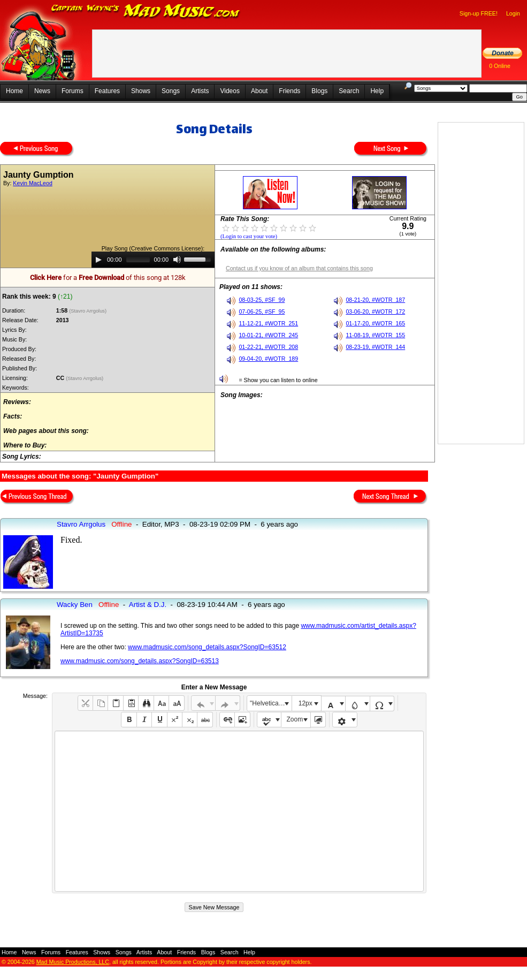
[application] (153, 260)
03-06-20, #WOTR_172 (375, 312)
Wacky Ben (75, 605)
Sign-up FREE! (479, 13)
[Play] (98, 260)
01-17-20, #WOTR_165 (375, 323)
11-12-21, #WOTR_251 (268, 323)
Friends (289, 91)
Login (513, 13)
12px (305, 703)
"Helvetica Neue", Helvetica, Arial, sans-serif (271, 703)
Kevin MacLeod (32, 183)
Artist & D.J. (148, 605)
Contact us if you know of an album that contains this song (299, 268)
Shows (141, 91)
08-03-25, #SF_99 (262, 300)
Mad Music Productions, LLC (73, 962)
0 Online (500, 66)
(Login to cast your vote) (249, 236)
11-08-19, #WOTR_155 (375, 335)
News (42, 91)
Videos (230, 91)
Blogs (319, 91)
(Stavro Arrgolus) (89, 311)
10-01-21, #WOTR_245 (268, 335)
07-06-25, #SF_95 (262, 312)
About (259, 91)
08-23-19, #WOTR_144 (375, 347)
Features (107, 91)
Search (349, 91)
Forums (72, 91)
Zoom (295, 719)
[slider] (138, 260)
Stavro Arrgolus (81, 524)
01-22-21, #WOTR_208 (268, 347)
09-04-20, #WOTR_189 (268, 359)
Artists (200, 91)
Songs (171, 91)
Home (14, 91)
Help (377, 91)
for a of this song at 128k (108, 278)
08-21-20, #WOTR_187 (375, 300)
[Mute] (177, 260)
